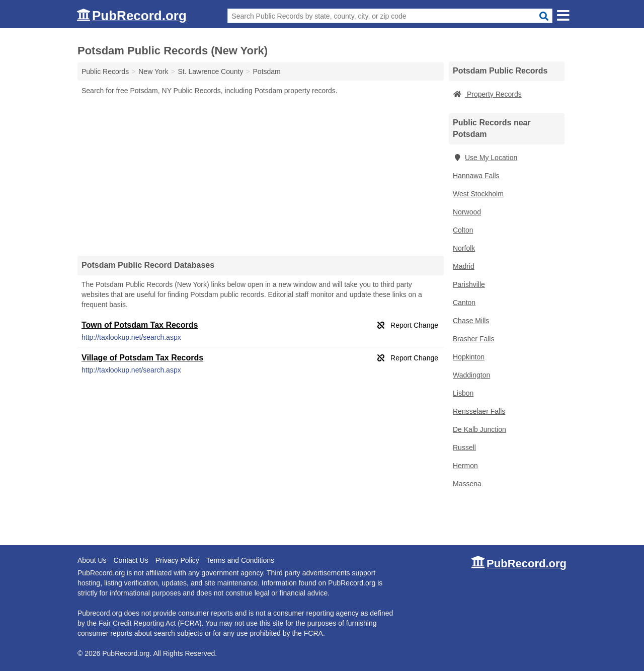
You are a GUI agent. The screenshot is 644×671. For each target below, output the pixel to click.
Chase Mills (471, 321)
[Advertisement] (261, 175)
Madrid (464, 266)
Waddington (471, 375)
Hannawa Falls (476, 176)
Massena (467, 484)
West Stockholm (478, 194)
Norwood (467, 212)
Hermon (465, 466)
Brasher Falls (473, 339)
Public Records (105, 71)
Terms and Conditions (240, 560)
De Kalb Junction (479, 429)
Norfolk (464, 248)
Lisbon (463, 393)
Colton (463, 230)
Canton (464, 303)
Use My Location (485, 158)
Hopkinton (469, 357)
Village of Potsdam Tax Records (142, 358)
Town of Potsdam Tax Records (140, 325)
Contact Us (131, 560)
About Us (92, 560)
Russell (464, 448)
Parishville (469, 284)
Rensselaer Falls (479, 411)
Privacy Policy (177, 560)
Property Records (487, 94)
